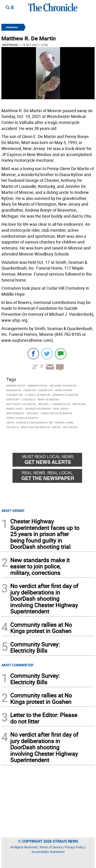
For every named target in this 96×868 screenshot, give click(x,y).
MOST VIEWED (13, 511)
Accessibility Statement (48, 852)
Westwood (10, 45)
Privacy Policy (75, 847)
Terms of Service (51, 847)
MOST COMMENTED (17, 665)
